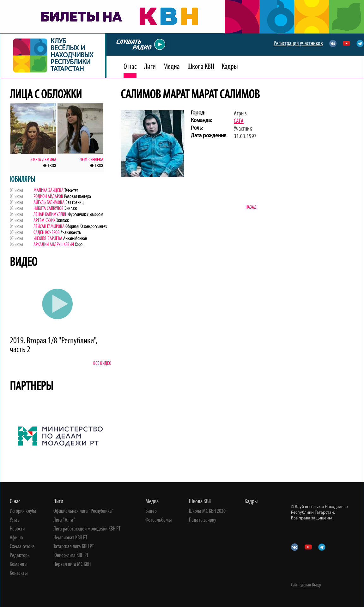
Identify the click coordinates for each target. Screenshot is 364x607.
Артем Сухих (44, 221)
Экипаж (71, 209)
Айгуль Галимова (49, 203)
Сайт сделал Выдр (306, 585)
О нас (130, 67)
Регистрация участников (298, 44)
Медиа (172, 67)
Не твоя (49, 166)
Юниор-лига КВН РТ (71, 556)
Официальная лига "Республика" (84, 512)
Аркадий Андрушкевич (54, 245)
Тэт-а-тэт (71, 191)
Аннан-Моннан (75, 239)
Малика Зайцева (49, 191)
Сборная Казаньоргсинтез (86, 227)
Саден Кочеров (47, 233)
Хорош (80, 245)
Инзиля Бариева (48, 239)
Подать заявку (203, 520)
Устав (15, 520)
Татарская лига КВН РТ (74, 547)
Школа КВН (201, 67)
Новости (17, 529)
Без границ (74, 203)
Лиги (150, 67)
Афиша (16, 538)
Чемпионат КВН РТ (70, 538)
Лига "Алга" (64, 520)
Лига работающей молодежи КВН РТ (87, 529)
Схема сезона (22, 547)
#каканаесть (70, 233)
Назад (251, 207)
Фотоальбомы (159, 520)
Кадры (230, 67)
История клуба (23, 512)
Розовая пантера (77, 197)
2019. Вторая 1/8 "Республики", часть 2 (54, 346)
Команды (19, 565)
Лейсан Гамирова (49, 227)
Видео (151, 512)
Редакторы (20, 556)
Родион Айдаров (48, 197)
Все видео (102, 364)
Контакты (19, 573)
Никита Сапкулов (49, 209)
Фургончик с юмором (86, 215)
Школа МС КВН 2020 (207, 512)
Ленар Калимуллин (51, 215)
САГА (239, 121)
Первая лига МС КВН (72, 565)
